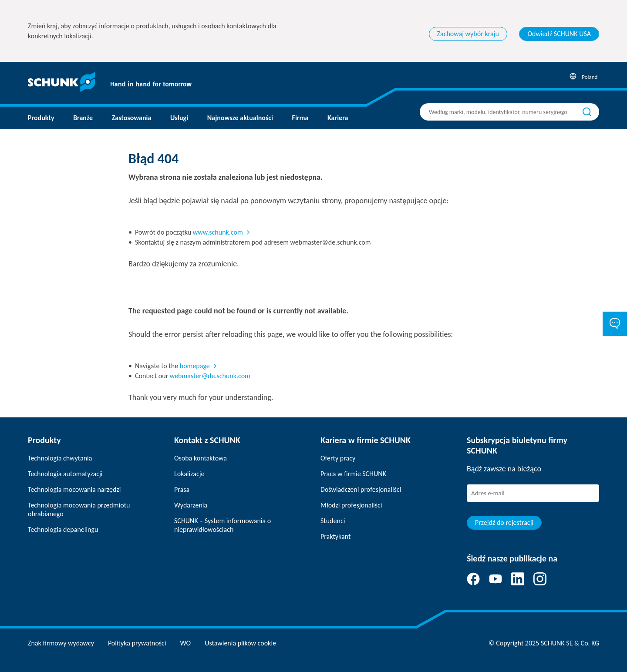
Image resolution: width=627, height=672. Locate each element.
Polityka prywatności (137, 643)
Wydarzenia (191, 505)
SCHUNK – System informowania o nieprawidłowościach (222, 525)
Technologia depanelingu (63, 529)
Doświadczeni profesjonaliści (361, 489)
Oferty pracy (338, 458)
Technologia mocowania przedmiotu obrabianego (79, 509)
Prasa (182, 489)
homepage (195, 366)
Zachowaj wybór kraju (468, 34)
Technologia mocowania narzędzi (74, 489)
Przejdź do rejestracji (504, 522)
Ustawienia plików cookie (240, 643)
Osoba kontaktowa (201, 458)
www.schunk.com (218, 232)
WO (186, 643)
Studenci (333, 521)
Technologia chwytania (60, 458)
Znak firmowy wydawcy (61, 643)
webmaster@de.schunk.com (210, 376)
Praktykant (335, 536)
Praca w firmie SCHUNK (353, 474)
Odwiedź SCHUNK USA (559, 34)
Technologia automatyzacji (65, 474)
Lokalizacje (189, 474)
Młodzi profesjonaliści (351, 505)
